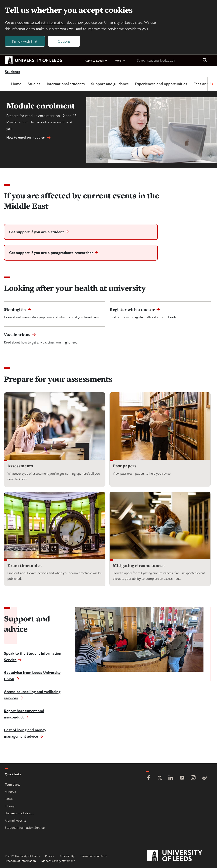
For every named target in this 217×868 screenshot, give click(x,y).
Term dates (13, 785)
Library (10, 806)
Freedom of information (20, 861)
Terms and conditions (94, 856)
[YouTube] (182, 778)
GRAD (9, 799)
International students (66, 84)
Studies (34, 84)
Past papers (125, 466)
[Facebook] (149, 778)
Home (16, 84)
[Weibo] (204, 778)
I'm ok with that (25, 41)
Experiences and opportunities (161, 84)
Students (12, 72)
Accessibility (67, 856)
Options (64, 41)
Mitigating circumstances (139, 565)
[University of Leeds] (180, 856)
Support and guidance (110, 84)
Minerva (10, 792)
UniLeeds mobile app (19, 813)
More (120, 60)
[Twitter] (160, 778)
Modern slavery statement (58, 861)
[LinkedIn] (171, 778)
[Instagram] (193, 778)
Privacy (50, 856)
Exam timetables (24, 565)
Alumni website (16, 820)
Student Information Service (25, 828)
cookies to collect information (41, 22)
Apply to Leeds (96, 60)
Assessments (20, 466)
